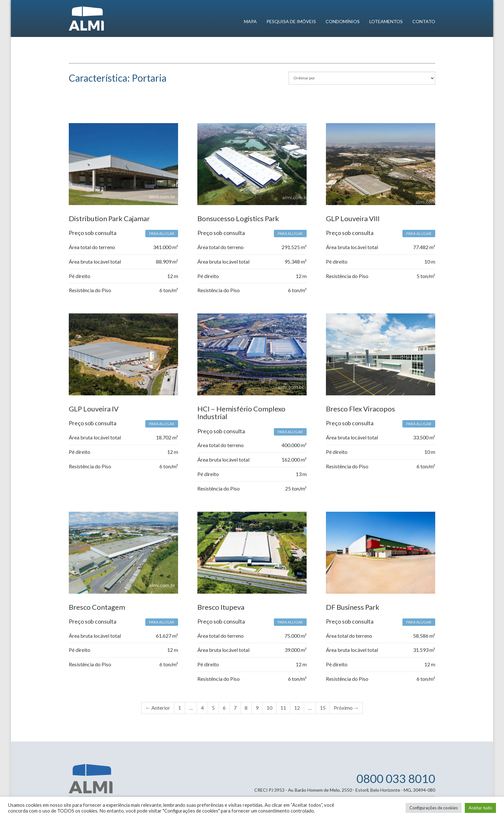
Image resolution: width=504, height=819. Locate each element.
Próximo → (346, 708)
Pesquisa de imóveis (291, 21)
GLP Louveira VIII (353, 218)
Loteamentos (386, 21)
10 (269, 708)
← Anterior (158, 708)
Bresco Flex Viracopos (360, 409)
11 (283, 708)
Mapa (250, 21)
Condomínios (343, 21)
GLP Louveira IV (94, 409)
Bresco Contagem (97, 607)
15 (323, 708)
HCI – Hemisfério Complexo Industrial (241, 413)
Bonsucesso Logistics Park (238, 218)
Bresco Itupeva (221, 607)
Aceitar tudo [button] (480, 808)
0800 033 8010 (396, 779)
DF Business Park (353, 607)
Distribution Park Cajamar (109, 218)
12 (297, 708)
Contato (424, 21)
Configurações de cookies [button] (434, 808)
